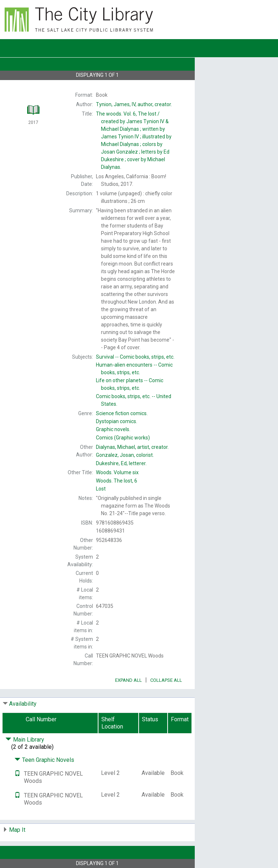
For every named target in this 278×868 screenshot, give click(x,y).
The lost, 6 (117, 481)
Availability (23, 704)
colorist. (125, 455)
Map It (17, 830)
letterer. (121, 463)
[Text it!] (17, 774)
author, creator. (134, 104)
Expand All (129, 680)
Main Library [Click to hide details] (25, 740)
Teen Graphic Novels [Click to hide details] (44, 760)
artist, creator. (132, 447)
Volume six (117, 472)
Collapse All (166, 680)
